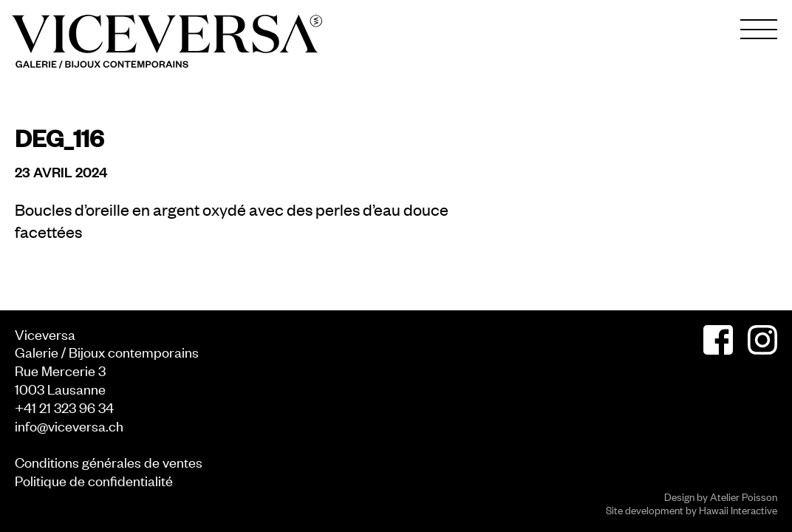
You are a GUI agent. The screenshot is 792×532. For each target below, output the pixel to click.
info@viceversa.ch (69, 425)
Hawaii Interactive (738, 509)
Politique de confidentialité (94, 480)
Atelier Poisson (744, 496)
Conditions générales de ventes (109, 461)
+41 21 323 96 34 (64, 407)
